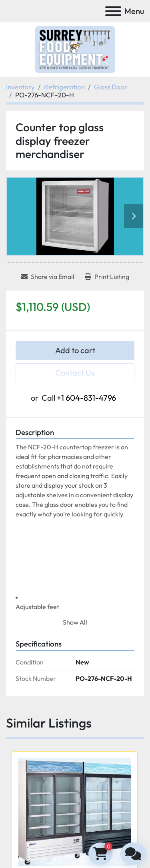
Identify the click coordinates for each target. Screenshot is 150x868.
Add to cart (75, 350)
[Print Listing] (107, 277)
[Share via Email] (48, 277)
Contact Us (75, 373)
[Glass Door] (111, 87)
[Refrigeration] (64, 87)
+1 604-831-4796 (86, 398)
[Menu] (113, 11)
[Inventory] (20, 87)
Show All (75, 622)
